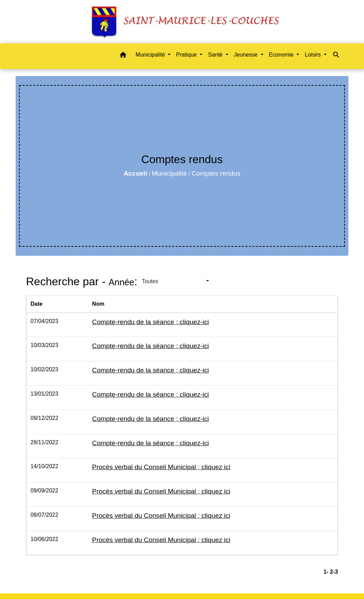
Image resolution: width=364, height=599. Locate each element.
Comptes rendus (216, 173)
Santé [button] (216, 55)
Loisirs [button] (314, 55)
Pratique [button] (187, 55)
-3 (336, 572)
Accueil (135, 173)
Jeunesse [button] (247, 55)
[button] (123, 56)
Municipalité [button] (151, 55)
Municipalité (169, 173)
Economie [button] (282, 55)
